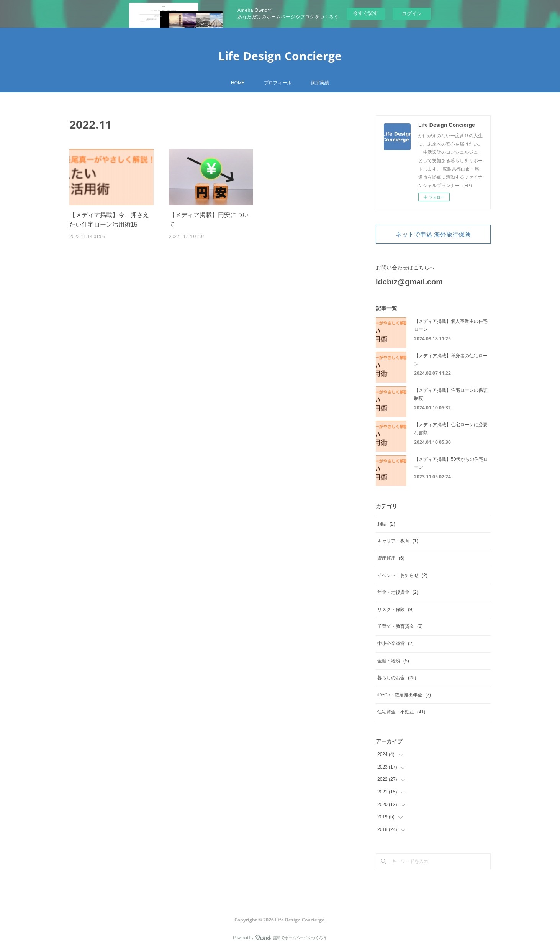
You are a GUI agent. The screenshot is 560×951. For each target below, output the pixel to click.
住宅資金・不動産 (401, 712)
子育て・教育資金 (400, 626)
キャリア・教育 (398, 541)
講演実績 (320, 83)
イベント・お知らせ (402, 575)
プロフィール (278, 83)
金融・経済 (393, 661)
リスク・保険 (395, 609)
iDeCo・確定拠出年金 (404, 695)
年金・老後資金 (398, 592)
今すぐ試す (366, 13)
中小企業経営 (395, 644)
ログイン (412, 14)
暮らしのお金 (397, 678)
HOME (238, 83)
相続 (386, 524)
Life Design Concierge (280, 56)
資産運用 (391, 558)
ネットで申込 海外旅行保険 (433, 234)
